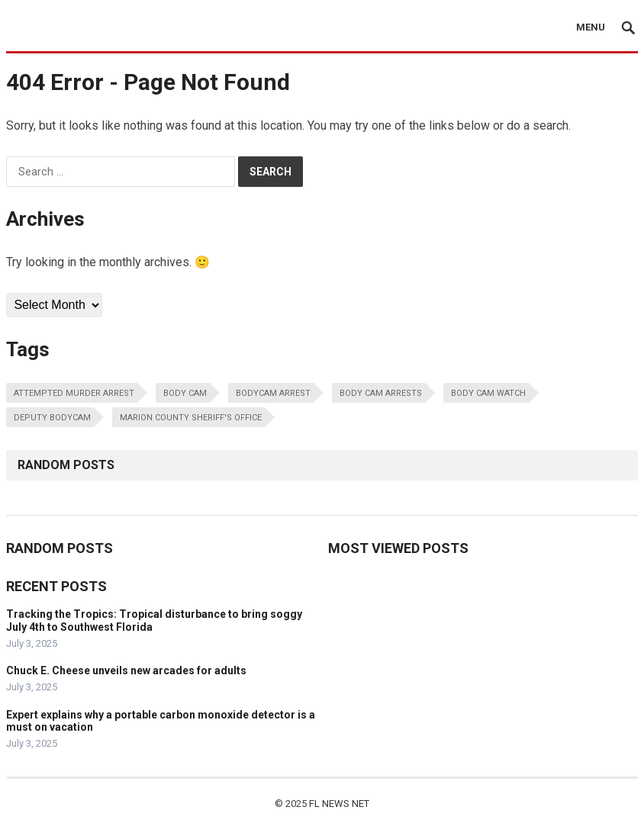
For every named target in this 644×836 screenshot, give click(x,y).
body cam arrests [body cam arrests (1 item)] (381, 393)
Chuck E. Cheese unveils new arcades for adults (126, 670)
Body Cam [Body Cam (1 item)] (185, 393)
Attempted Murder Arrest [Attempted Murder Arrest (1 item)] (74, 393)
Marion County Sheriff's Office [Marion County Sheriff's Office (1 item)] (191, 418)
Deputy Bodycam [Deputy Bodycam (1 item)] (52, 418)
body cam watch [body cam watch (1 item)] (488, 393)
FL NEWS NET (339, 804)
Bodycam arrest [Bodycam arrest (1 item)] (273, 393)
